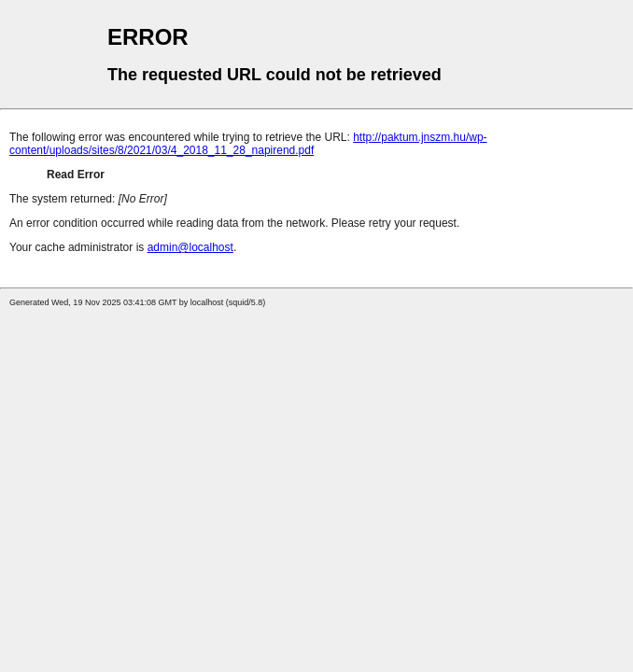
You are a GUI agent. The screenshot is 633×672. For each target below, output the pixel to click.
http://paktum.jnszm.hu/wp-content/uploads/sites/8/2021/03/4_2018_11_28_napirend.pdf (248, 144)
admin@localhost (190, 247)
